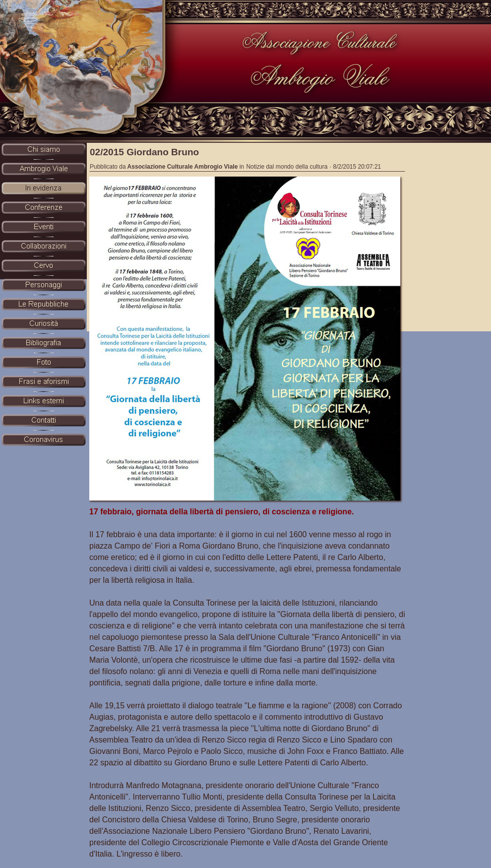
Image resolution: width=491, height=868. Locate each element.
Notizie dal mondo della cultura (287, 167)
